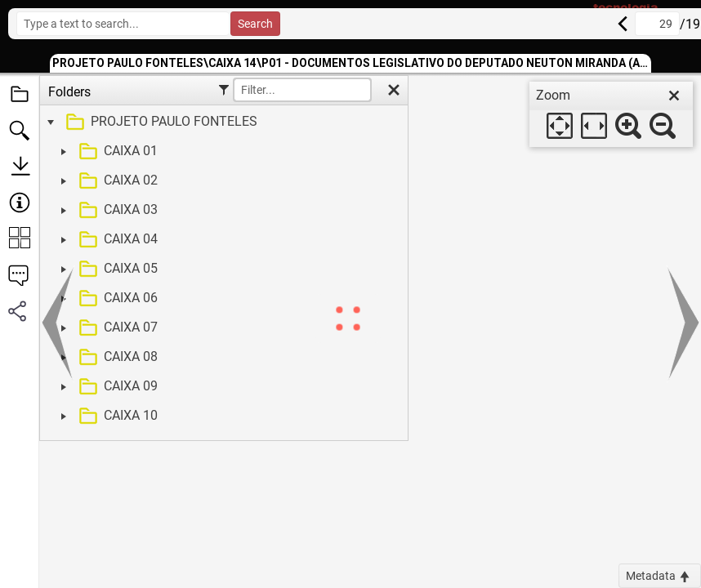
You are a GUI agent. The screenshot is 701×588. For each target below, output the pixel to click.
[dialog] (611, 114)
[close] (674, 96)
